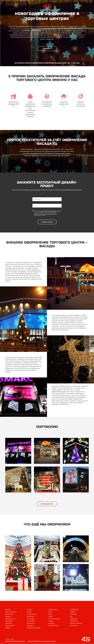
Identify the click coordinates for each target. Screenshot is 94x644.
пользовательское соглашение (48, 211)
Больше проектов (47, 504)
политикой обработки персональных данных (45, 214)
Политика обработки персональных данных (42, 641)
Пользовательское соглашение (15, 641)
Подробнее (47, 48)
